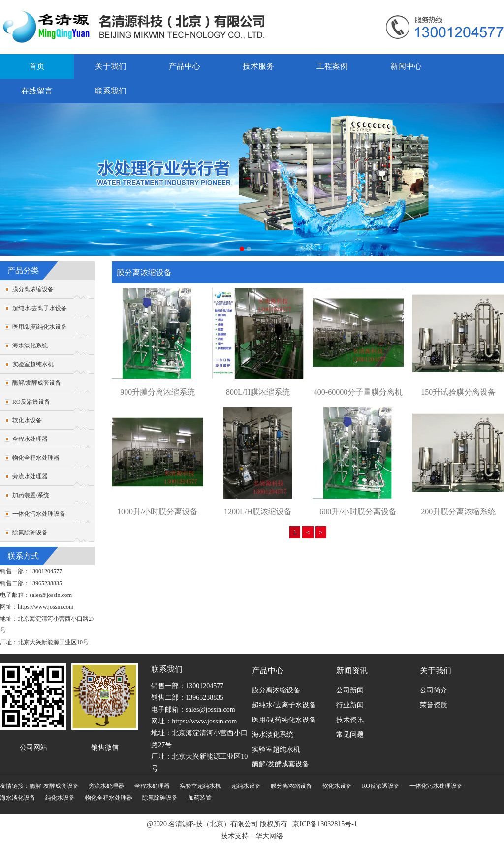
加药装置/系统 (31, 495)
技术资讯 (350, 720)
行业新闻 (350, 705)
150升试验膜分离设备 (458, 392)
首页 (37, 66)
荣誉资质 (434, 705)
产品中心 (185, 66)
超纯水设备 (246, 786)
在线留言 (37, 91)
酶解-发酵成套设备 (54, 786)
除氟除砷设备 (30, 533)
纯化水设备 (60, 798)
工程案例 (332, 66)
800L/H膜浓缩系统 (258, 392)
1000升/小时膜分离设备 (157, 512)
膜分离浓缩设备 (33, 289)
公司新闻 (350, 690)
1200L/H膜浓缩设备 (258, 512)
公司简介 (434, 690)
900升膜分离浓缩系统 (157, 392)
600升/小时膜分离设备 (358, 512)
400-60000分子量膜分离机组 (358, 393)
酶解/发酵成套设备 (37, 383)
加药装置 (200, 798)
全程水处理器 (30, 439)
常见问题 (350, 735)
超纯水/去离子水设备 (40, 308)
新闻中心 (406, 66)
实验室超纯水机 (33, 364)
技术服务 (258, 66)
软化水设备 (27, 420)
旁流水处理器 (30, 476)
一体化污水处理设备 (39, 514)
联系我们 (111, 91)
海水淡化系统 (30, 345)
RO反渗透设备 (31, 402)
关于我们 (111, 66)
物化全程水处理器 (36, 458)
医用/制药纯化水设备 (40, 327)
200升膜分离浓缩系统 (458, 512)
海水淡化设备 (18, 798)
